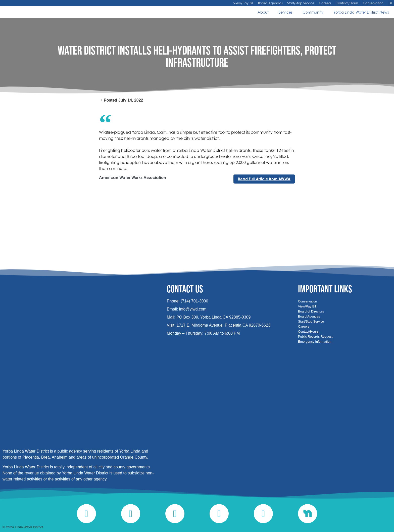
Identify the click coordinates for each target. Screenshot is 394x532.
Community (313, 12)
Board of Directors (311, 311)
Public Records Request (315, 337)
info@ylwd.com (193, 309)
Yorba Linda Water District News (361, 12)
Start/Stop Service (301, 3)
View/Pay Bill (243, 3)
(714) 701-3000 (194, 301)
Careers (325, 3)
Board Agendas (270, 3)
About (263, 12)
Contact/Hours (347, 3)
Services (286, 12)
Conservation (373, 3)
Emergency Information (315, 342)
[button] (391, 3)
